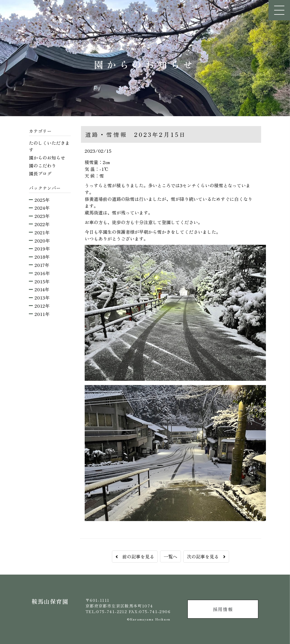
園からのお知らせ (47, 158)
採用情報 (223, 609)
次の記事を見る (206, 556)
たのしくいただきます (49, 146)
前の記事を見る (135, 556)
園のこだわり (42, 165)
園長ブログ (40, 173)
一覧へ (170, 556)
